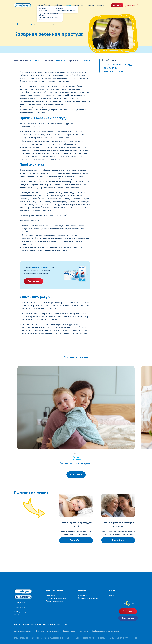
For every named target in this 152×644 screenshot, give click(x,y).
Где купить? (117, 5)
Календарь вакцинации (96, 5)
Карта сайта (83, 631)
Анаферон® (58, 5)
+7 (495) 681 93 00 (21, 603)
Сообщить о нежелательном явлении (106, 631)
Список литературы (112, 71)
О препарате (51, 595)
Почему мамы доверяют (55, 601)
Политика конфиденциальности (47, 631)
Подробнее (76, 540)
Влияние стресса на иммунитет (76, 463)
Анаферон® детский (44, 5)
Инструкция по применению (88, 598)
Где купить (34, 281)
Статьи (68, 5)
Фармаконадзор (69, 631)
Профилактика (110, 68)
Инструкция (131, 5)
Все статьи (76, 475)
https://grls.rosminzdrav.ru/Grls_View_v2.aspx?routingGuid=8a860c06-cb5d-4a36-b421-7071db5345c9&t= (56, 331)
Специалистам (79, 5)
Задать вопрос (128, 618)
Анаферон (37, 208)
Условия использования (23, 631)
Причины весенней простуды (118, 65)
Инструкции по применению (56, 598)
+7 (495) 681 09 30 (21, 607)
